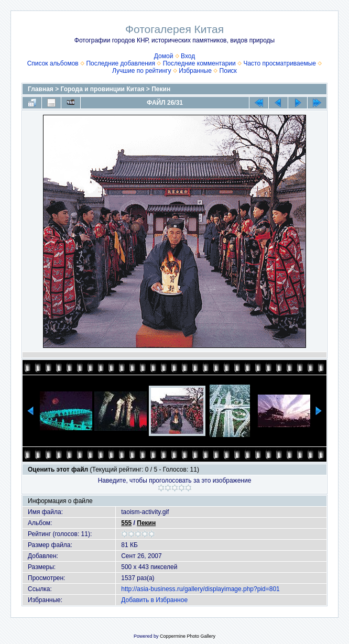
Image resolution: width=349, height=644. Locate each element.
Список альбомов (53, 63)
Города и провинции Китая (103, 89)
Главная (41, 89)
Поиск (228, 71)
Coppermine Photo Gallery (188, 636)
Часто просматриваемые (280, 63)
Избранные (195, 71)
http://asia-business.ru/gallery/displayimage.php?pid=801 (200, 589)
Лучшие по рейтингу (141, 71)
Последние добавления (121, 63)
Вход (188, 56)
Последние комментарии (199, 63)
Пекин (161, 89)
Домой (164, 56)
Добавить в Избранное (154, 600)
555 (126, 523)
